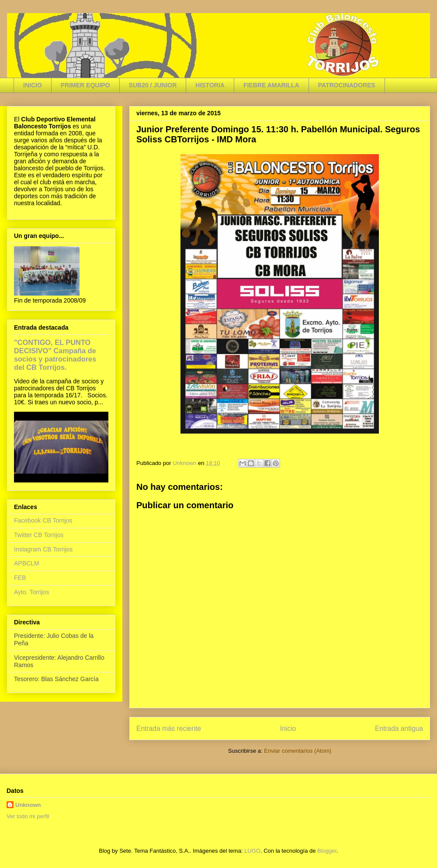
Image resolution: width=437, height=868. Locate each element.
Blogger (327, 851)
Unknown (28, 805)
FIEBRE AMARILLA (271, 85)
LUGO (252, 851)
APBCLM (27, 563)
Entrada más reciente (169, 728)
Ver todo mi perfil (28, 816)
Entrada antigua (399, 728)
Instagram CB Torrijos (43, 549)
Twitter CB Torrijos (39, 535)
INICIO (33, 85)
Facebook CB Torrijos (43, 520)
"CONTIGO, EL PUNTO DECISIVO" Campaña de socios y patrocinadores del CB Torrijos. (55, 355)
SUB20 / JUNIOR (153, 85)
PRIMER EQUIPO (85, 85)
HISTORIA (210, 85)
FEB (20, 578)
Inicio (288, 728)
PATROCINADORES (347, 85)
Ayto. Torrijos (31, 592)
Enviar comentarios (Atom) (298, 751)
